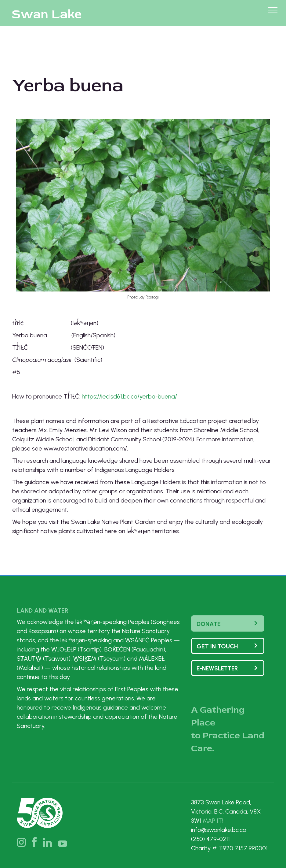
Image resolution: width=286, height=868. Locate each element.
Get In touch (217, 646)
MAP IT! (213, 821)
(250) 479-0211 (210, 839)
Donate (209, 624)
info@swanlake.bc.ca (219, 830)
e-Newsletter (217, 668)
